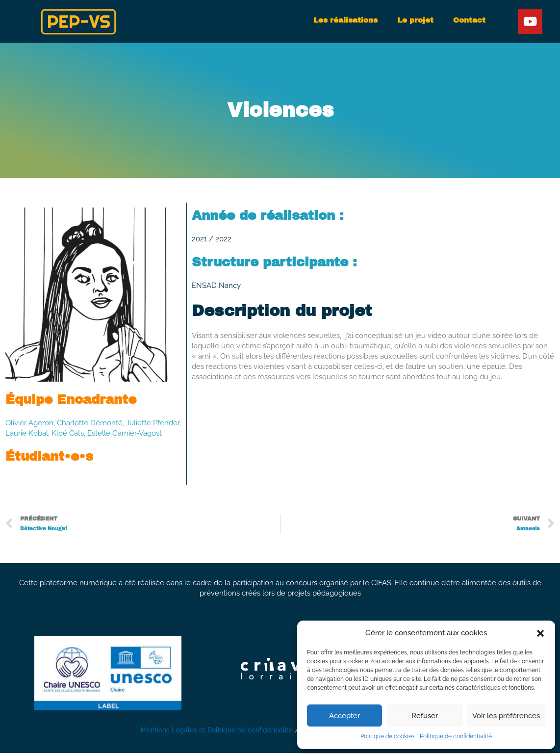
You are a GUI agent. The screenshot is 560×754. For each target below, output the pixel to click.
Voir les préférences (506, 716)
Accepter (344, 716)
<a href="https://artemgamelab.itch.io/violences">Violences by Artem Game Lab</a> (373, 436)
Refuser (425, 716)
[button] (540, 633)
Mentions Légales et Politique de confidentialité (216, 731)
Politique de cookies (388, 736)
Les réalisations (345, 20)
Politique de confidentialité (456, 736)
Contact (469, 20)
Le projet (415, 20)
